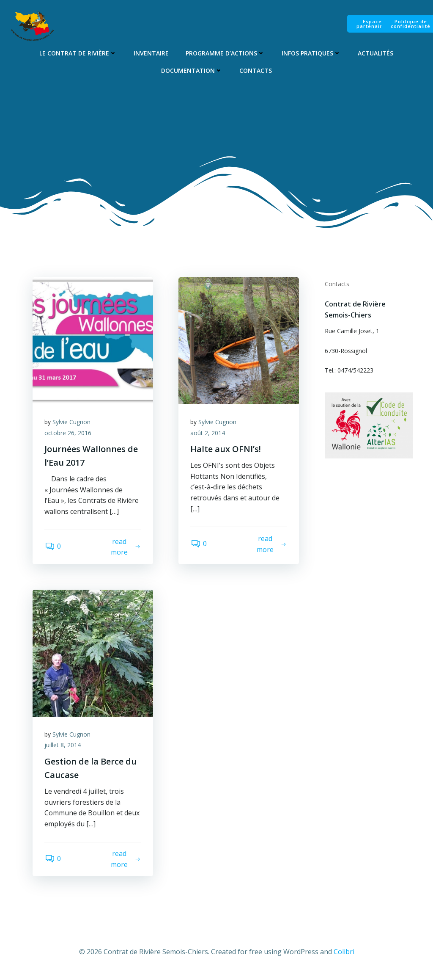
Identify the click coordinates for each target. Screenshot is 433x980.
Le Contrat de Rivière (78, 54)
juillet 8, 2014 (63, 747)
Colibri (344, 955)
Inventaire (151, 54)
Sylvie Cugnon (72, 424)
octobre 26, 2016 (69, 435)
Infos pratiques (311, 54)
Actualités (375, 54)
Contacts (256, 71)
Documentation (192, 71)
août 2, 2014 (208, 435)
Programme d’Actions (225, 54)
